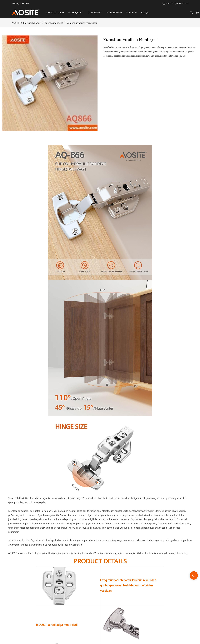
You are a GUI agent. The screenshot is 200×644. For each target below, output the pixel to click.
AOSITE (16, 23)
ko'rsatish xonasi (32, 23)
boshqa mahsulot (54, 23)
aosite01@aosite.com (177, 3)
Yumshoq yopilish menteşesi (82, 23)
